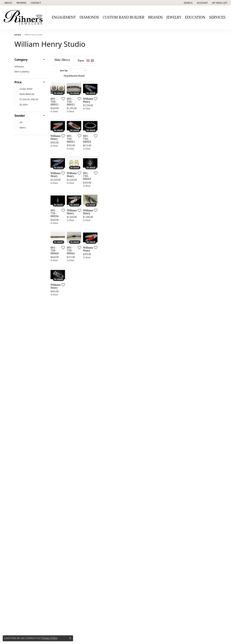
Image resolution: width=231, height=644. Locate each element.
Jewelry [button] (174, 18)
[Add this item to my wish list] (102, 138)
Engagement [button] (64, 18)
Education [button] (195, 18)
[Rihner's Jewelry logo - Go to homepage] (24, 18)
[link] (8, 3)
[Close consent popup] (70, 638)
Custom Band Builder (124, 18)
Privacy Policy (49, 638)
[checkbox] (23, 89)
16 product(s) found (134, 76)
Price (18, 82)
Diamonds (89, 18)
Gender (20, 116)
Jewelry (18, 35)
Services (217, 18)
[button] (188, 3)
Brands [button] (155, 18)
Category (21, 60)
